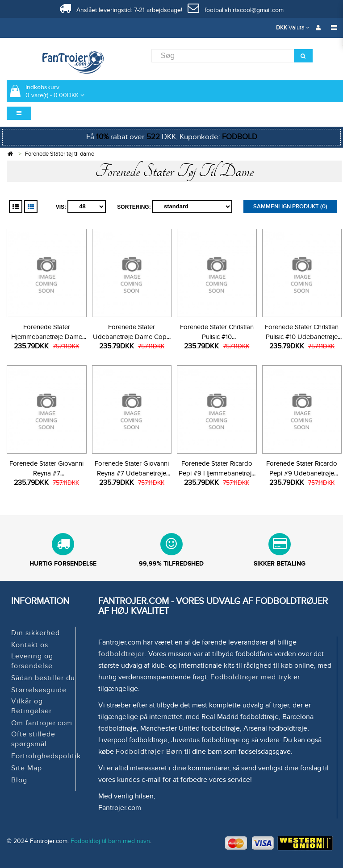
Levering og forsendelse (32, 661)
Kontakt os (30, 645)
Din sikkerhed (36, 633)
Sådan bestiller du (43, 678)
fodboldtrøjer (121, 654)
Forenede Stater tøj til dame (60, 154)
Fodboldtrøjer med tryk (251, 677)
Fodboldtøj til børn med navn (110, 841)
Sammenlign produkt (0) (290, 207)
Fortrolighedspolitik (46, 756)
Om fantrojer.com (42, 723)
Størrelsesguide (39, 690)
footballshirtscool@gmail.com (236, 10)
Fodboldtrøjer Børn (149, 752)
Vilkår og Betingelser (31, 706)
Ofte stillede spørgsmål (33, 739)
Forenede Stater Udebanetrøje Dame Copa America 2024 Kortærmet (132, 337)
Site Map (27, 768)
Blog (19, 780)
